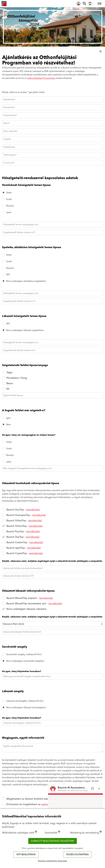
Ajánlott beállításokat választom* (53, 841)
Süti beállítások (26, 854)
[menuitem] (78, 4)
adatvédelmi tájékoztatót (55, 804)
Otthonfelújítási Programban (41, 78)
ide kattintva (54, 785)
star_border (100, 51)
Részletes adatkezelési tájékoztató (53, 861)
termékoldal (33, 510)
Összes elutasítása (77, 854)
